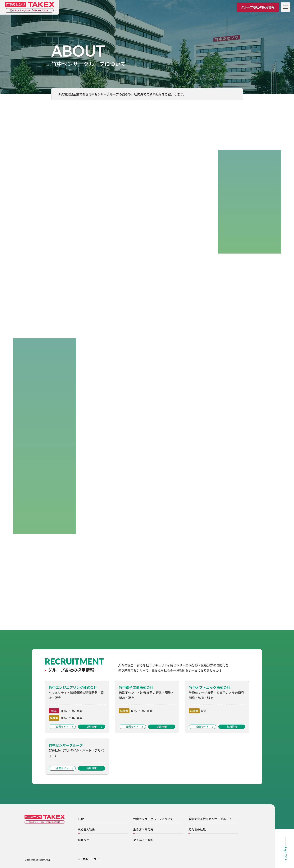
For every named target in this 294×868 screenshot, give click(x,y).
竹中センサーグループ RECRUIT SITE (30, 10)
